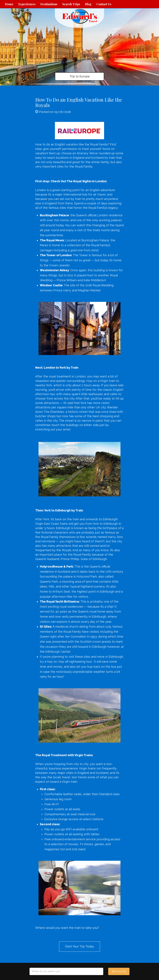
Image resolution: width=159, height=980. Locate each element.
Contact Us (104, 4)
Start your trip (119, 971)
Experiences (27, 4)
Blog (88, 4)
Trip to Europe (80, 76)
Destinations (49, 4)
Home (9, 4)
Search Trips (71, 4)
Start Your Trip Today (79, 946)
